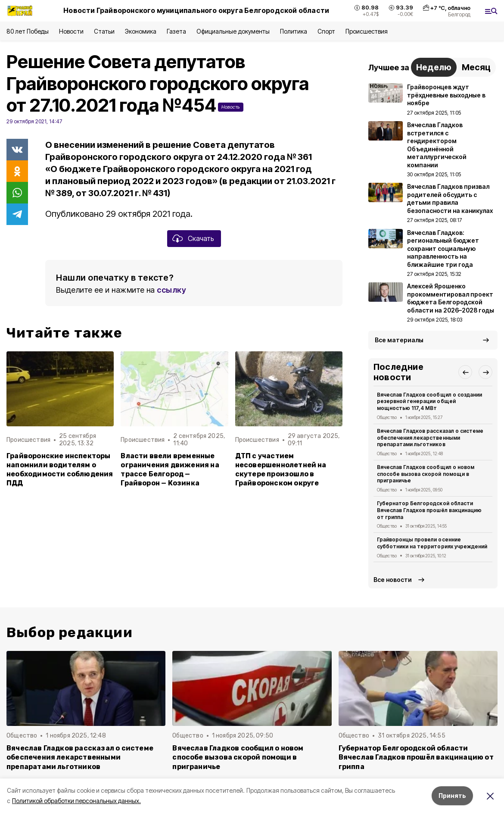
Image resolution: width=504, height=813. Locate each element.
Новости (71, 31)
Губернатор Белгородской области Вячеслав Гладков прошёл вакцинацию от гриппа (429, 510)
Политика (294, 31)
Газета (176, 31)
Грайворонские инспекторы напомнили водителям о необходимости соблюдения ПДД (60, 469)
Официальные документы (233, 31)
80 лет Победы (28, 31)
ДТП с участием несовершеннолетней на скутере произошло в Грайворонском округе (281, 469)
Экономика (141, 31)
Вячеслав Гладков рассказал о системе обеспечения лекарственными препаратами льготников (430, 438)
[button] (465, 372)
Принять (452, 796)
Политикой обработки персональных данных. (76, 801)
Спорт (326, 31)
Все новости (393, 580)
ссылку (171, 290)
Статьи (104, 31)
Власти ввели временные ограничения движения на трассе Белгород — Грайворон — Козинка (170, 469)
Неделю (434, 67)
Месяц (476, 67)
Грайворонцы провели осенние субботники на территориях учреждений (432, 543)
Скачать (201, 238)
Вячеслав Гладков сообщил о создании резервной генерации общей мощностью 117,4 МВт (429, 402)
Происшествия (367, 31)
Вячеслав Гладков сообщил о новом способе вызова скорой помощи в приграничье (426, 474)
